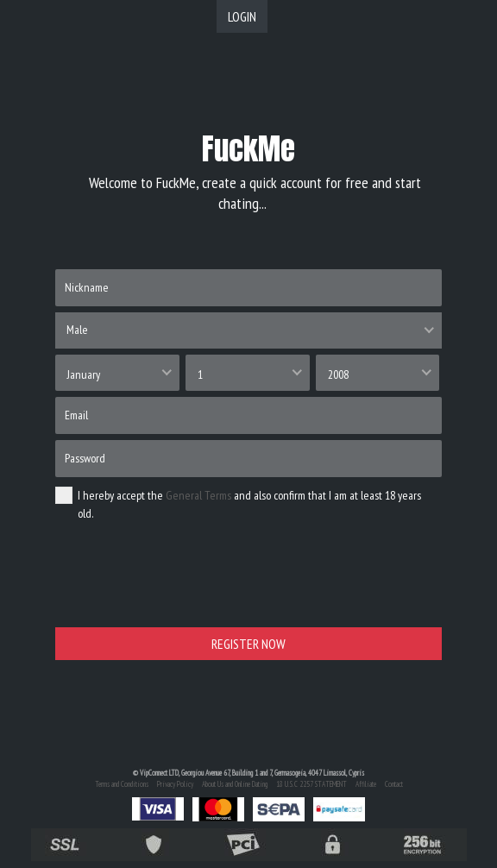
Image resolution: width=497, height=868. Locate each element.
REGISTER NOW (248, 644)
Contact (394, 784)
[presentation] (186, 587)
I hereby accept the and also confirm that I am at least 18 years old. (238, 504)
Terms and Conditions (122, 784)
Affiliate (366, 784)
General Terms (198, 495)
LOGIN (242, 16)
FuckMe (248, 149)
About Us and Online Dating (235, 784)
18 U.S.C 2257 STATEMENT (311, 784)
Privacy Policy (175, 784)
